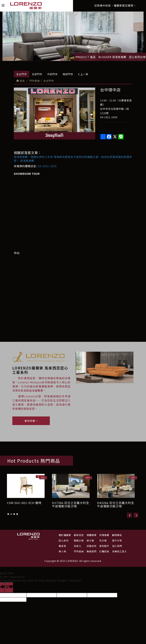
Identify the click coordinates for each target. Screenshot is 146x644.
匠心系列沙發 (137, 57)
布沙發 (103, 540)
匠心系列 (64, 540)
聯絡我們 (92, 551)
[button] (8, 516)
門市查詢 (79, 551)
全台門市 (22, 74)
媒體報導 (92, 535)
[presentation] (129, 517)
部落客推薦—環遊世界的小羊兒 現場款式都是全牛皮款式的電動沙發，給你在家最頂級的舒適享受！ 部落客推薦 (73, 159)
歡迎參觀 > (31, 423)
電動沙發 (79, 540)
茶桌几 (78, 546)
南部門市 (68, 74)
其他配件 (104, 546)
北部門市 (37, 74)
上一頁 (83, 74)
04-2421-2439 (47, 166)
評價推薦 (104, 535)
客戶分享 (117, 540)
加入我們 (117, 546)
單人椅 (62, 551)
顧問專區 (117, 535)
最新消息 (79, 535)
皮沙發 (90, 540)
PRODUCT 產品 (86, 57)
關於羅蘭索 (65, 535)
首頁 (21, 81)
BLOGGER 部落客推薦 (112, 57)
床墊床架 (92, 546)
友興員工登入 (120, 551)
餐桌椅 (62, 546)
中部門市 (52, 74)
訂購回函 (104, 551)
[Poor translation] (9, 588)
